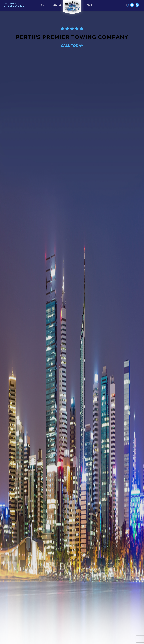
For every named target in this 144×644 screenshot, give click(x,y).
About (90, 5)
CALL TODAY (72, 46)
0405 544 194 (16, 6)
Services (57, 5)
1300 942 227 (11, 3)
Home (41, 5)
